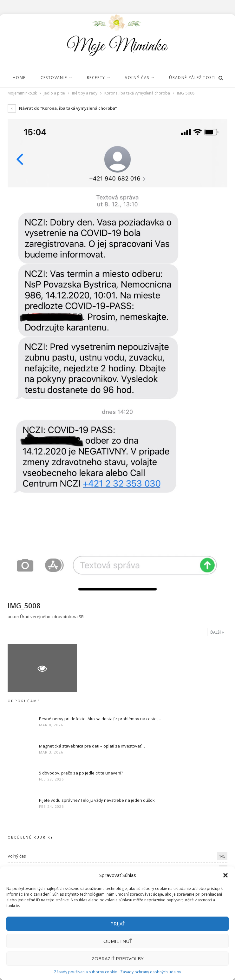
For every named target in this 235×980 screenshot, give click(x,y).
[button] (225, 875)
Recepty (98, 78)
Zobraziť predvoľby (118, 958)
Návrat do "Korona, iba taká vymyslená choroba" (62, 108)
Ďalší (217, 632)
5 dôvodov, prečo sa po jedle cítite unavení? (81, 773)
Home (19, 78)
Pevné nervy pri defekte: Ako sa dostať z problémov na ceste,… (100, 719)
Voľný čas (140, 78)
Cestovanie (55, 78)
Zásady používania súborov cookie (85, 972)
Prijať (118, 924)
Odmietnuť (118, 941)
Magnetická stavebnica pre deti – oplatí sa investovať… (92, 746)
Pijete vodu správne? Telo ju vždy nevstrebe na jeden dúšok (97, 800)
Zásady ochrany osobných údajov (151, 972)
